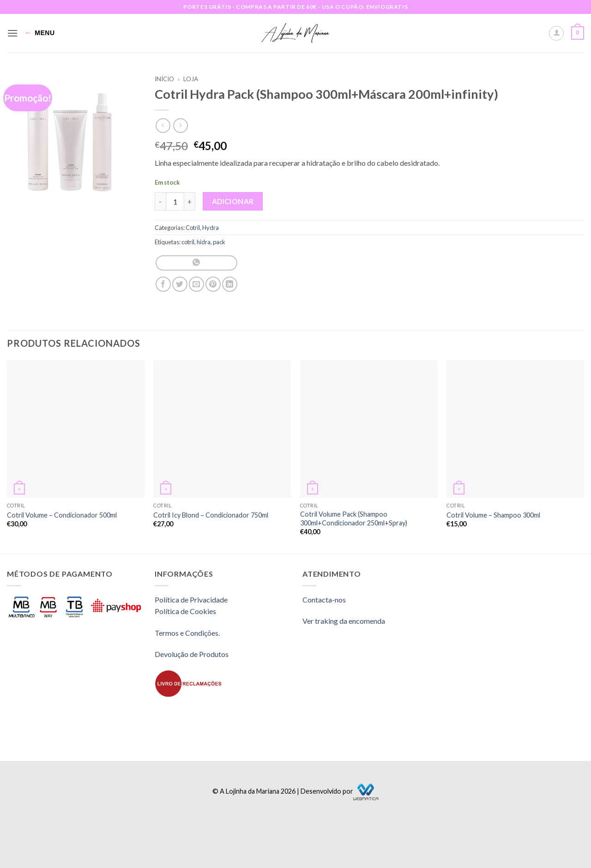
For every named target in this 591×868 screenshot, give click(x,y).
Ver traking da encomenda (344, 621)
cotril (188, 242)
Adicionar (233, 201)
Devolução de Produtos (192, 654)
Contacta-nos (324, 600)
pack (219, 242)
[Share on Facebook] (163, 284)
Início (164, 79)
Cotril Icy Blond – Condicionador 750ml (211, 515)
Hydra (211, 228)
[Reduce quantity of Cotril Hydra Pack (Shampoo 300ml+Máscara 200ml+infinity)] (160, 201)
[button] (12, 33)
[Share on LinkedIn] (230, 284)
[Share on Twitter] (180, 284)
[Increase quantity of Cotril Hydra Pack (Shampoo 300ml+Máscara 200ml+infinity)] (190, 201)
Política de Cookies (185, 611)
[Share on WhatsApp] (196, 263)
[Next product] (163, 125)
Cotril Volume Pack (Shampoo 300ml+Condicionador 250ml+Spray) (354, 518)
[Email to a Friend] (196, 284)
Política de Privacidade (191, 600)
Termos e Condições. (187, 633)
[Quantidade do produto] (175, 201)
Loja (191, 79)
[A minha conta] (556, 33)
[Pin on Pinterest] (213, 284)
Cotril (193, 228)
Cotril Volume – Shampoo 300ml (493, 515)
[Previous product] (180, 125)
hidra (204, 242)
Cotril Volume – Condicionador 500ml (62, 515)
